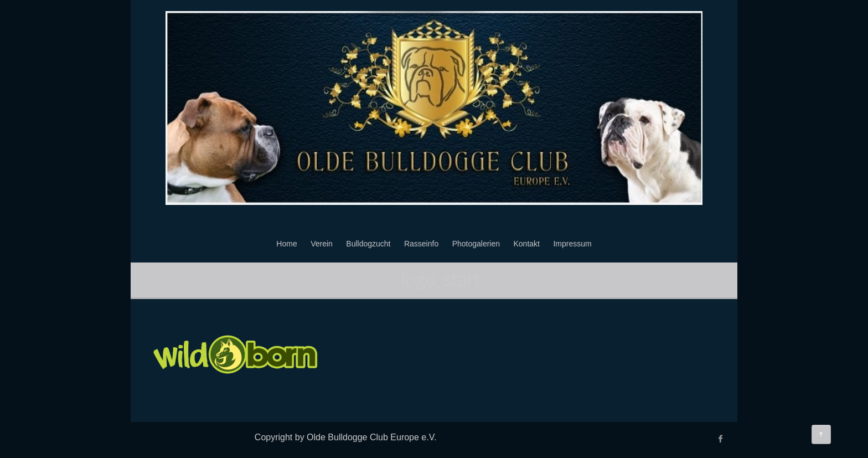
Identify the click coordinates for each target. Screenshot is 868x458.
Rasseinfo (421, 244)
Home (286, 244)
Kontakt (527, 244)
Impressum (572, 244)
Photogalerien (476, 244)
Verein (322, 244)
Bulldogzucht (368, 244)
